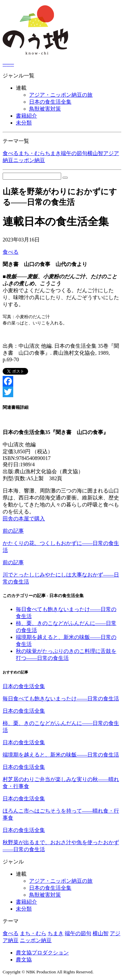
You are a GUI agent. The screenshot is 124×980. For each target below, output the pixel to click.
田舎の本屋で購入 (24, 519)
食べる (11, 153)
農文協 (24, 960)
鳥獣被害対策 (45, 109)
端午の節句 (74, 153)
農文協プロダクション (42, 953)
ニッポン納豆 (29, 160)
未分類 (24, 123)
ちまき (53, 153)
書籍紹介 (26, 116)
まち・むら (32, 153)
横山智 (95, 153)
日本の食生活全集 (50, 102)
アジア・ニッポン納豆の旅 (61, 95)
